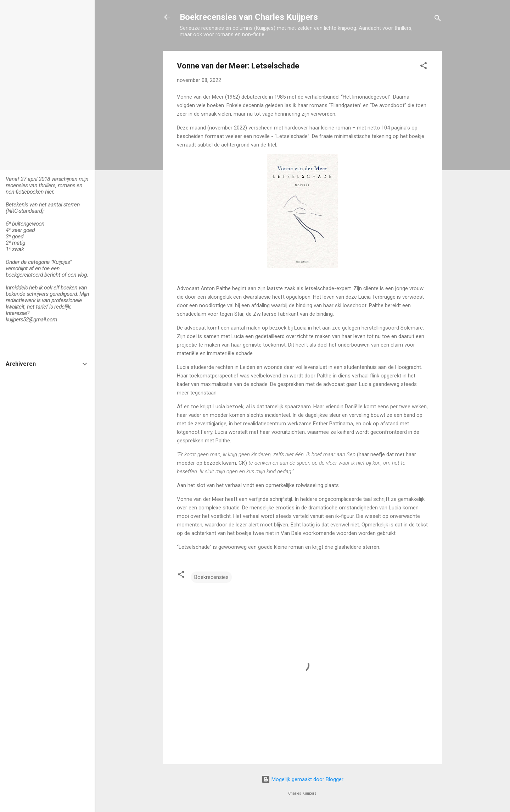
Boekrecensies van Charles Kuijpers (249, 17)
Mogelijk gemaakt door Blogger (302, 779)
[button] (424, 67)
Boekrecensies (211, 577)
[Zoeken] (438, 19)
